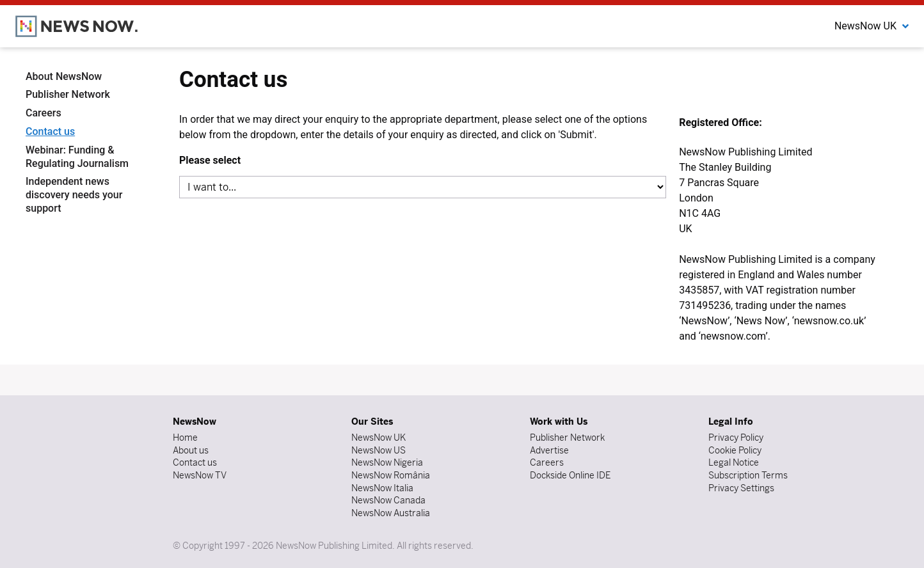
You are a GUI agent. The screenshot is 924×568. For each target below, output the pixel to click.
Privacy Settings (741, 488)
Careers (44, 113)
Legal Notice (734, 462)
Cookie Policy (735, 450)
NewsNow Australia (391, 513)
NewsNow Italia (382, 488)
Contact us (50, 131)
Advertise (549, 450)
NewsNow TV (200, 475)
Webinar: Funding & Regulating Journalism (77, 157)
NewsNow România (391, 475)
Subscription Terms (748, 475)
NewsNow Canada (388, 500)
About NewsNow (64, 76)
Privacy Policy (736, 438)
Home (185, 438)
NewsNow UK (378, 438)
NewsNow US (378, 450)
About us (191, 450)
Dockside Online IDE (570, 475)
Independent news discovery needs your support (74, 195)
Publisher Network (68, 94)
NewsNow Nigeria (387, 462)
